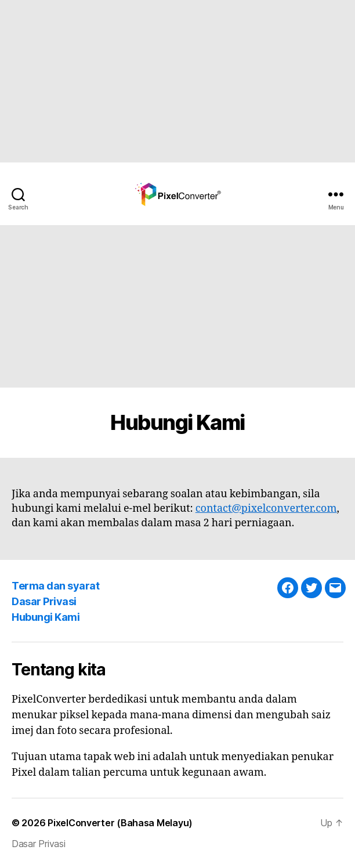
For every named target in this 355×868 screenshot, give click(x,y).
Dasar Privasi (44, 601)
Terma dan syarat (55, 586)
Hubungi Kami (46, 617)
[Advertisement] (173, 81)
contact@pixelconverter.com (266, 509)
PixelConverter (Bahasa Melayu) (120, 823)
